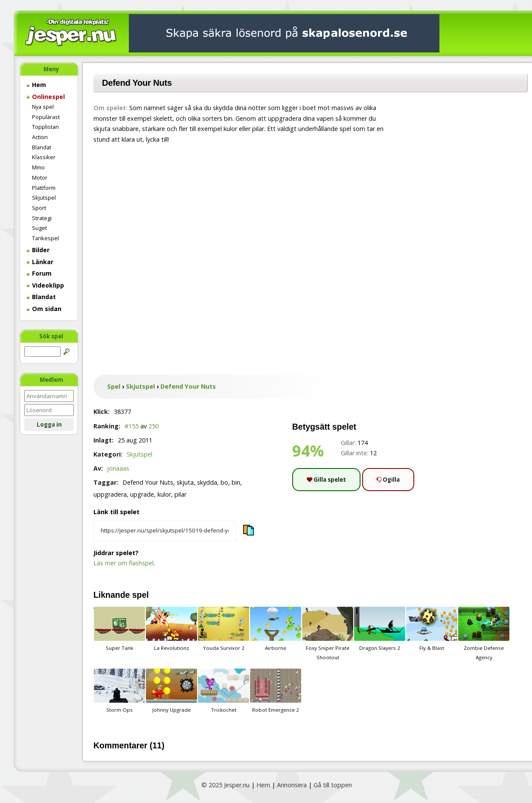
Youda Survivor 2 (224, 629)
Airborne (276, 629)
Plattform (44, 188)
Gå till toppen (333, 785)
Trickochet (224, 691)
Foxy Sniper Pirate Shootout (328, 634)
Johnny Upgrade (172, 691)
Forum (39, 273)
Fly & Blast (432, 629)
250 (154, 426)
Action (40, 137)
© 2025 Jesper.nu (225, 785)
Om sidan (44, 309)
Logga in (49, 425)
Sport (39, 208)
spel (141, 595)
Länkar (40, 262)
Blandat (42, 147)
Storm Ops (119, 691)
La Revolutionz (172, 629)
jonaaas (118, 468)
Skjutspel (44, 198)
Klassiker (44, 157)
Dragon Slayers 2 (380, 629)
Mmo (38, 167)
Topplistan (45, 127)
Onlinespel (46, 97)
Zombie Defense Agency (484, 634)
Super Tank (119, 629)
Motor (40, 177)
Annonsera (292, 785)
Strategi (42, 218)
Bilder (38, 250)
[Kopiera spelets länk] (165, 531)
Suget (39, 228)
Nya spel (43, 107)
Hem (36, 85)
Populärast (46, 117)
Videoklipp (45, 285)
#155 (132, 426)
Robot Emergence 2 (276, 691)
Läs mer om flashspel (124, 563)
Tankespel (45, 238)
